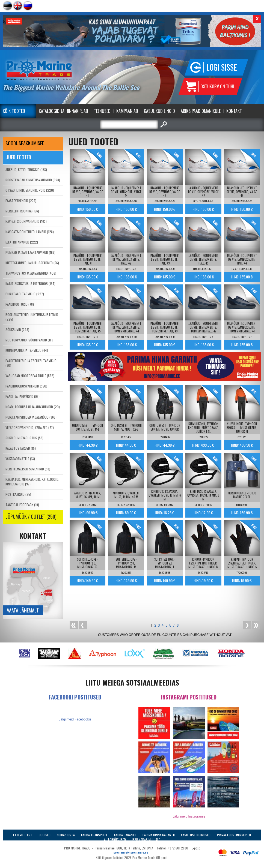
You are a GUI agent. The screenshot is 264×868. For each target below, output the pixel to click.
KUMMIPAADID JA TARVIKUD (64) (27, 350)
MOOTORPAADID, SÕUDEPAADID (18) (29, 340)
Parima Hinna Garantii (159, 835)
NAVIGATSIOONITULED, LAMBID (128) (30, 232)
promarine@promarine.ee (131, 852)
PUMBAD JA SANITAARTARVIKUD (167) (30, 252)
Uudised (45, 835)
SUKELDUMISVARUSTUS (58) (24, 438)
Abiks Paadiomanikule (201, 111)
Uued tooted (18, 157)
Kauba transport (94, 835)
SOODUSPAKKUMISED (25, 143)
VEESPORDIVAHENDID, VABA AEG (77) (30, 427)
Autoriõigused (115, 840)
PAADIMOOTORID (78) (20, 304)
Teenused (102, 111)
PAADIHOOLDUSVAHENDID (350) (26, 386)
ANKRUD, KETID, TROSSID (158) (26, 169)
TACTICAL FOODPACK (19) (22, 505)
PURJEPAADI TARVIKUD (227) (25, 294)
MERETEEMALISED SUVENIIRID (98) (28, 469)
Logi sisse (222, 67)
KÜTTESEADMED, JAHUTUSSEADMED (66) (32, 263)
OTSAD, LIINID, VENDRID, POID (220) (30, 190)
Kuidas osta (66, 835)
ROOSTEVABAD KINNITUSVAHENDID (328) (33, 180)
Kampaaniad (127, 111)
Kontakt (234, 111)
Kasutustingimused (196, 835)
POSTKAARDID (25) (18, 494)
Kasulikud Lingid (159, 111)
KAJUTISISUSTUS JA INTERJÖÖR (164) (30, 283)
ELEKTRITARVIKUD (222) (22, 242)
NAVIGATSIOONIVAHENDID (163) (26, 221)
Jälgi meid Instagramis (189, 816)
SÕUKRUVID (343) (17, 330)
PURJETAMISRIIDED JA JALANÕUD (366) (31, 417)
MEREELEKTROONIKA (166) (22, 211)
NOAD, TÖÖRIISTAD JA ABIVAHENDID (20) (33, 407)
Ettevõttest (23, 835)
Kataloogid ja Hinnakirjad (63, 111)
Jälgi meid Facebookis (75, 719)
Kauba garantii (125, 835)
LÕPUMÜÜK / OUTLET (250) (31, 516)
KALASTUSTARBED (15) (21, 448)
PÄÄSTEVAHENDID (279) (21, 201)
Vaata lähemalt (23, 610)
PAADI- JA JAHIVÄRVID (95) (23, 396)
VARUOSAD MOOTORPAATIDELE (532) (30, 376)
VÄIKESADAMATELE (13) (20, 459)
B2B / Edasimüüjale (146, 840)
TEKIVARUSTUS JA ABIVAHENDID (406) (31, 273)
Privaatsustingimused (234, 835)
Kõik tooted (14, 111)
